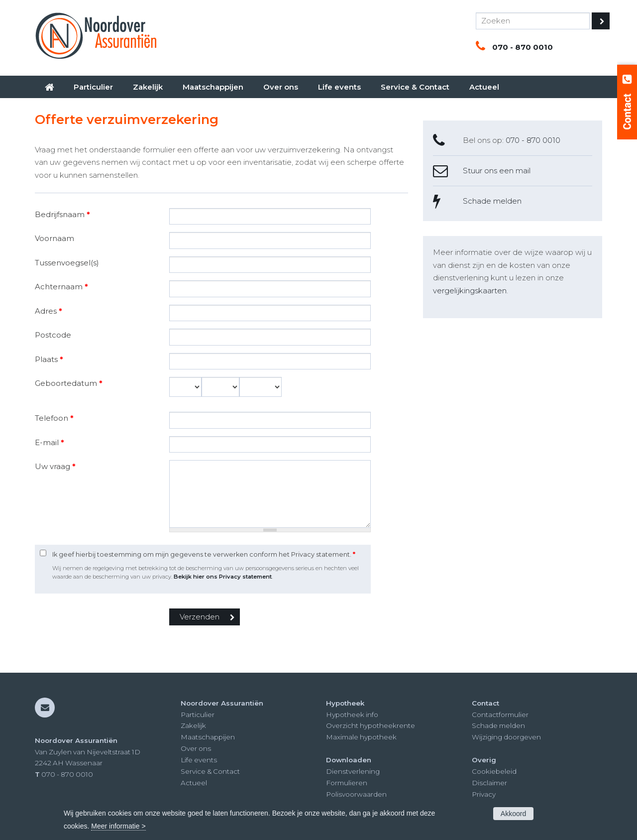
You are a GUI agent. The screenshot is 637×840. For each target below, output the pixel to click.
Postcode (53, 335)
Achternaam (61, 287)
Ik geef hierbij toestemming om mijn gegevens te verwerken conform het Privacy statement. (204, 554)
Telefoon (54, 418)
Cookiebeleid (494, 771)
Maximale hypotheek (361, 737)
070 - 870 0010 (523, 47)
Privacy (484, 794)
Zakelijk (193, 725)
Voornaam (54, 238)
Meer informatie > (118, 826)
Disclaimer (489, 783)
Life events (199, 760)
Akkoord (513, 814)
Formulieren (347, 783)
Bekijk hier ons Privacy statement (223, 577)
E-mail (50, 442)
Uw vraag (55, 466)
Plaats (49, 359)
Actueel (194, 783)
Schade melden (492, 201)
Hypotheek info (352, 715)
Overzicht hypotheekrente (371, 725)
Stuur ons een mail (497, 171)
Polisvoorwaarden (356, 794)
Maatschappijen (208, 737)
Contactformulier (500, 715)
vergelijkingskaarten (470, 291)
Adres (49, 311)
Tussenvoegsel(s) (67, 263)
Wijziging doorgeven (506, 737)
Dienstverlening (353, 771)
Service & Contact (210, 771)
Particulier (198, 715)
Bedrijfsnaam (62, 214)
